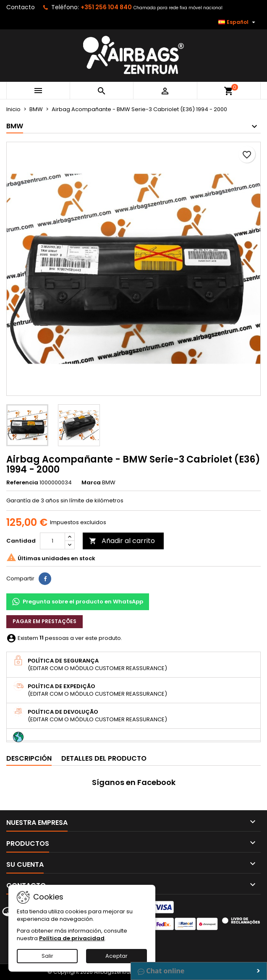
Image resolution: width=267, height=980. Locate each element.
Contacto (21, 7)
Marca (91, 483)
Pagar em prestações (44, 621)
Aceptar (116, 956)
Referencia (22, 483)
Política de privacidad (72, 938)
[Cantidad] (52, 541)
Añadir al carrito (122, 541)
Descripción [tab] (29, 758)
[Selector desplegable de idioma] (238, 22)
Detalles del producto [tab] (104, 758)
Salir (47, 956)
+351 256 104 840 (106, 7)
